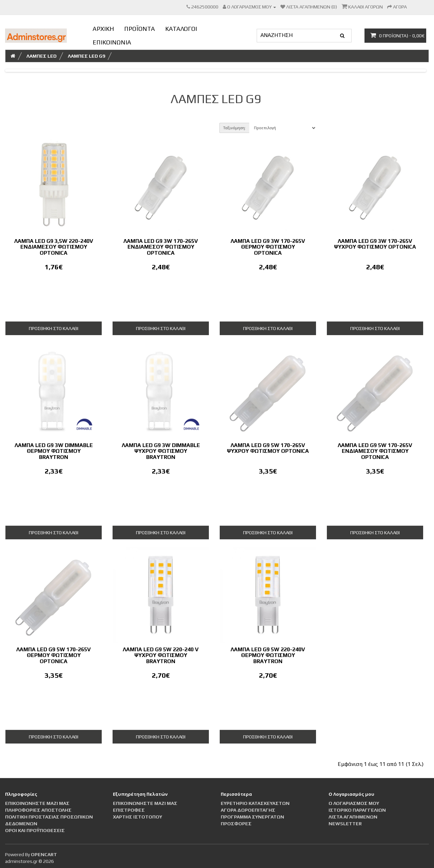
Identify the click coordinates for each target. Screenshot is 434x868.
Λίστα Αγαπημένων (353, 817)
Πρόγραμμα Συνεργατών (252, 817)
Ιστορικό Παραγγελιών (357, 810)
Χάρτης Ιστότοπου (137, 817)
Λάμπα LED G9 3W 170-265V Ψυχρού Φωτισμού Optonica (375, 244)
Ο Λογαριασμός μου (354, 803)
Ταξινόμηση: (234, 128)
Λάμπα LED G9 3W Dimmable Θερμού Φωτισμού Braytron (54, 451)
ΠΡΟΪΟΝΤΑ (140, 29)
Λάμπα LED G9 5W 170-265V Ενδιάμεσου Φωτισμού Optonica (375, 451)
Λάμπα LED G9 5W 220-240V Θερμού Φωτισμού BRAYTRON (268, 655)
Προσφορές (236, 824)
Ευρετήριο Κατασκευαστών (255, 803)
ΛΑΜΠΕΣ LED (42, 56)
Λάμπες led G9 (86, 56)
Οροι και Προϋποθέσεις (35, 830)
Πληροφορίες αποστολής (38, 810)
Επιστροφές (129, 810)
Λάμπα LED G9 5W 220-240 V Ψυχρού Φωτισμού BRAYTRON (161, 655)
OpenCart (44, 854)
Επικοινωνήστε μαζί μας (37, 803)
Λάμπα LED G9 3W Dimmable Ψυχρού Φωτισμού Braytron (161, 451)
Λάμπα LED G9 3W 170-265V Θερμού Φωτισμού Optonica (268, 247)
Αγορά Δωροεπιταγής (248, 810)
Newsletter (345, 824)
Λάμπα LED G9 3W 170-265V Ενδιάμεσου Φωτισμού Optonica (161, 247)
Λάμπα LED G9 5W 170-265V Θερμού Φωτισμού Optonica (54, 655)
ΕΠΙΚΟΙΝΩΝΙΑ (112, 42)
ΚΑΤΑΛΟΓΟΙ (181, 29)
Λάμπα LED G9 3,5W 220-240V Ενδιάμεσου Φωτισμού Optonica (54, 247)
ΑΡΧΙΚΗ (103, 29)
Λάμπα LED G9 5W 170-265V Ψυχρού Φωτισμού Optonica (268, 448)
